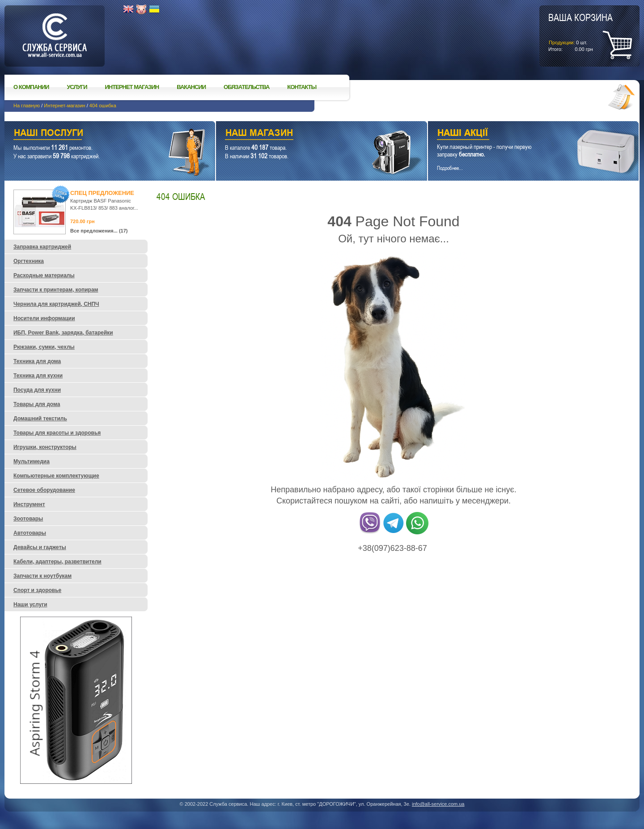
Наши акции (521, 134)
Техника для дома (37, 361)
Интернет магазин (132, 87)
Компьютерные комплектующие (56, 476)
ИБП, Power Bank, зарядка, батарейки (63, 333)
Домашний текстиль (40, 419)
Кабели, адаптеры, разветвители (57, 562)
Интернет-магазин (64, 106)
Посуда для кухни (37, 390)
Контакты (302, 87)
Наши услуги (99, 134)
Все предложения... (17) (99, 231)
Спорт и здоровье (37, 590)
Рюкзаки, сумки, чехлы (44, 347)
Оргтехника (29, 261)
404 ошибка (103, 106)
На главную (27, 106)
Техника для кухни (38, 376)
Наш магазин (306, 134)
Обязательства (246, 87)
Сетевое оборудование (44, 490)
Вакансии (191, 87)
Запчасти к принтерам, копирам (56, 290)
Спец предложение (102, 193)
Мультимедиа (32, 461)
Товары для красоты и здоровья (57, 433)
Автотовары (30, 533)
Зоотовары (28, 519)
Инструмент (29, 504)
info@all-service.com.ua (438, 804)
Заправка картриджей (42, 247)
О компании (31, 87)
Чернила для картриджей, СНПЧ (56, 304)
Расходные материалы (44, 275)
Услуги (77, 87)
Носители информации (44, 318)
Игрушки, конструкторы (45, 447)
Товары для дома (37, 404)
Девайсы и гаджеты (40, 547)
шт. (580, 32)
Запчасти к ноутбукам (42, 576)
